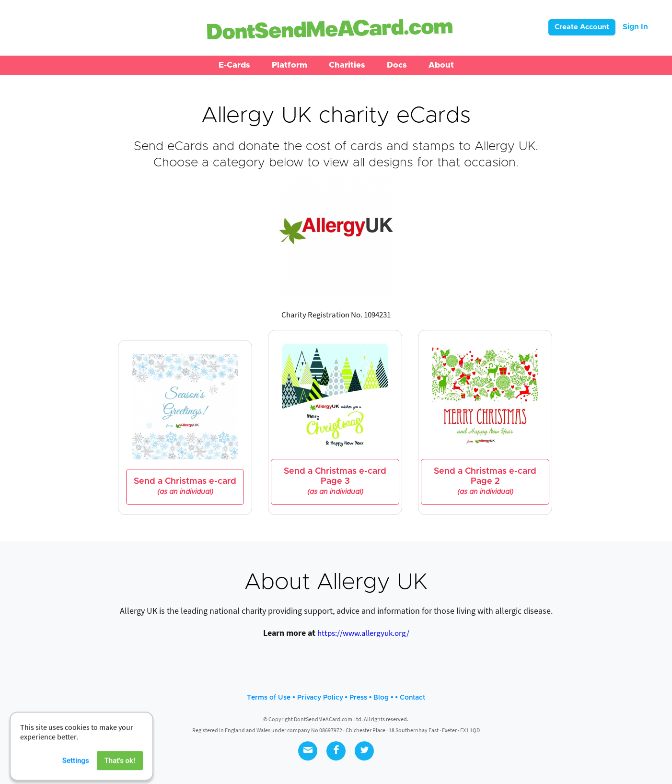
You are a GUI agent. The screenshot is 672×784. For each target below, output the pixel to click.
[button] (234, 65)
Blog (381, 698)
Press (358, 698)
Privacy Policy (320, 698)
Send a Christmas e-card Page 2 (485, 481)
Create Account (582, 27)
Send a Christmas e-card (185, 486)
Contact (412, 698)
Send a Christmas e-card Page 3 (335, 481)
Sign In (635, 27)
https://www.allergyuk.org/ (363, 633)
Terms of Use (269, 698)
